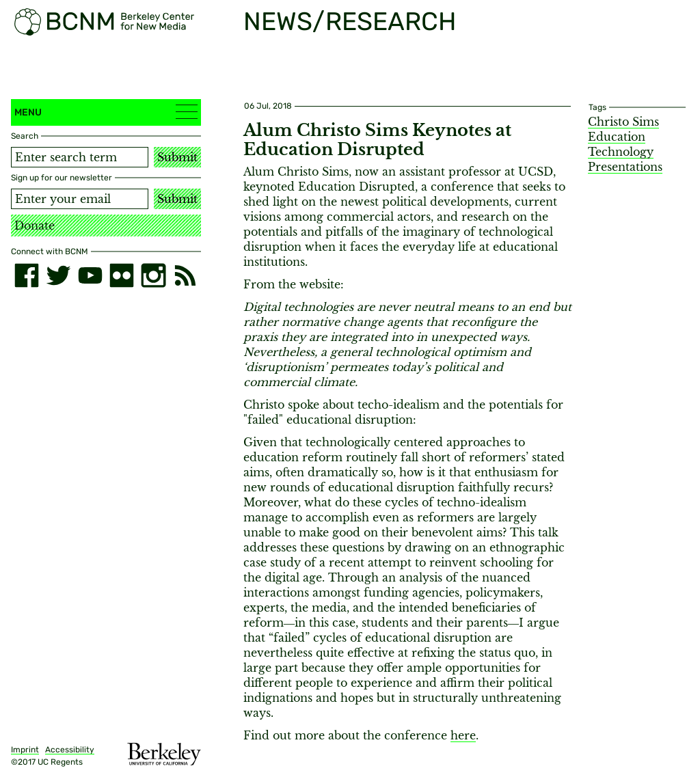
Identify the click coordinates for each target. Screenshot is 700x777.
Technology (621, 152)
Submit (177, 157)
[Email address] (80, 199)
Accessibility (70, 750)
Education (617, 137)
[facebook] (27, 275)
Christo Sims (623, 122)
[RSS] (185, 275)
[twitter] (58, 275)
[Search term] (80, 157)
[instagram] (153, 275)
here (463, 735)
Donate (35, 226)
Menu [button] (106, 112)
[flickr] (122, 275)
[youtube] (90, 275)
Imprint (25, 750)
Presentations (625, 167)
